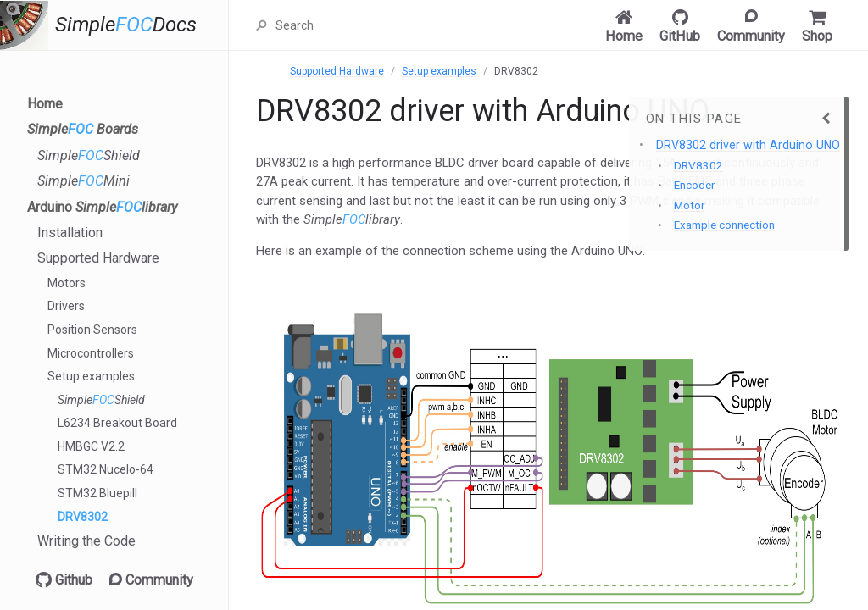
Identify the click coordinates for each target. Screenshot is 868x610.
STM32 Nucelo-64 (106, 469)
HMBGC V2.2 (91, 446)
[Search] (358, 25)
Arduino (102, 207)
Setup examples (91, 376)
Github (64, 580)
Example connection (724, 225)
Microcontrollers (91, 353)
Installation (70, 233)
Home (45, 104)
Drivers (66, 306)
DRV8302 (83, 517)
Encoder (694, 185)
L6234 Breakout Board (117, 423)
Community (151, 580)
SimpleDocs (126, 25)
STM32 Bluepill (97, 493)
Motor (689, 205)
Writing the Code (86, 541)
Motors (67, 283)
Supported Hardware (98, 258)
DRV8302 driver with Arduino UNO (748, 145)
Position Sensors (92, 330)
